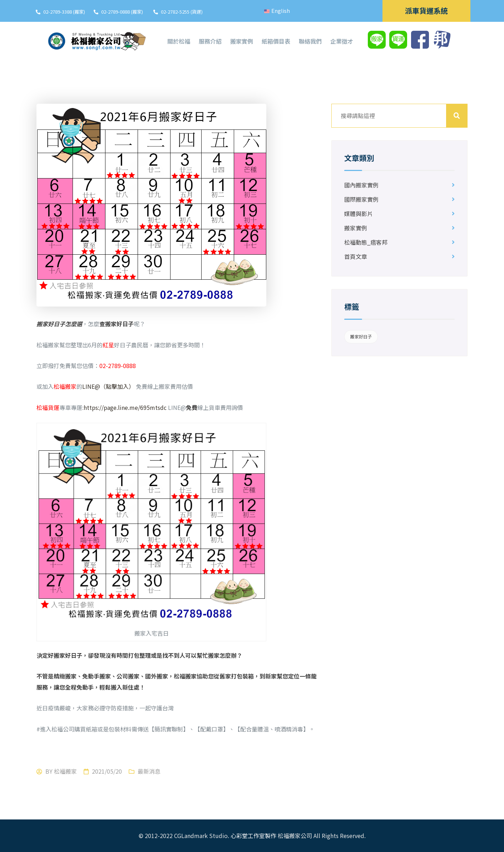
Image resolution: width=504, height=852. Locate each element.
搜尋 (457, 116)
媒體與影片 (359, 214)
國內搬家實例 (361, 185)
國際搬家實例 (361, 199)
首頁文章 (356, 256)
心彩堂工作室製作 (253, 836)
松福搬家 (65, 771)
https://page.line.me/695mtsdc (126, 407)
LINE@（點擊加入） (109, 386)
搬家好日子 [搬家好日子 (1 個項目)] (361, 336)
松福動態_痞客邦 (366, 242)
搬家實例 (356, 228)
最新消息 (149, 771)
